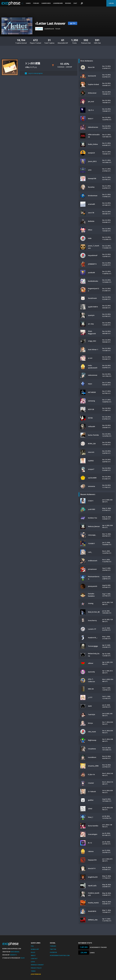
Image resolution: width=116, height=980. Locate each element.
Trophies (39, 29)
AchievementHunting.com (60, 955)
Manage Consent (37, 965)
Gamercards (46, 3)
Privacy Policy (36, 968)
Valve (23, 958)
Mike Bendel (15, 952)
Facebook (53, 952)
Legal (33, 962)
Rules (33, 952)
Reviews (68, 3)
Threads (53, 946)
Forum (58, 29)
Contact (34, 959)
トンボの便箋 (32, 63)
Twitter (53, 949)
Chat (75, 3)
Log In (111, 3)
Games (28, 3)
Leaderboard (58, 3)
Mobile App (35, 949)
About (33, 955)
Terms (33, 971)
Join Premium (36, 974)
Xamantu (13, 955)
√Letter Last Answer (50, 23)
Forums (36, 3)
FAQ (32, 946)
